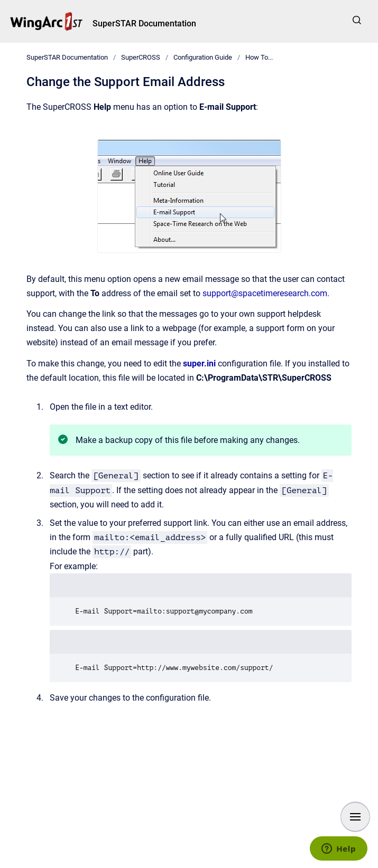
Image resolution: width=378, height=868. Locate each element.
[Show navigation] (355, 817)
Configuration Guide (203, 57)
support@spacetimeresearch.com (265, 293)
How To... (259, 57)
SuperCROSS (141, 57)
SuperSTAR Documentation (144, 23)
